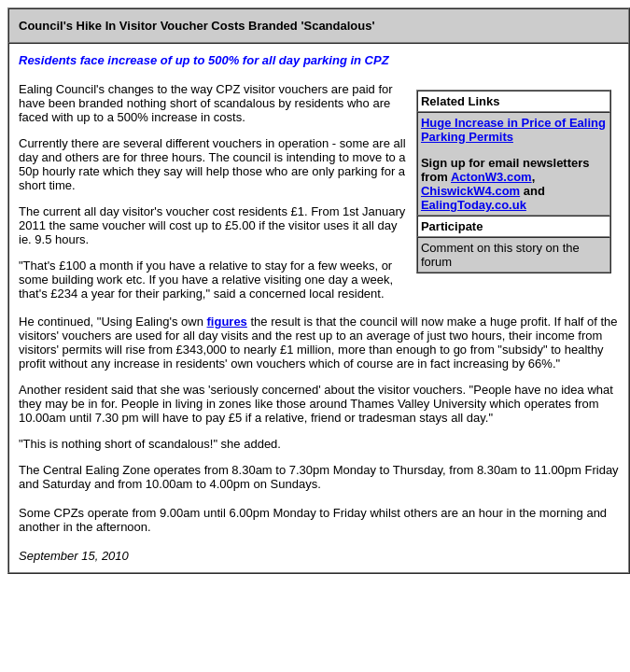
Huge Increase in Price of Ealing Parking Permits (513, 130)
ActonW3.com (491, 177)
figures (227, 322)
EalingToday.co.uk (474, 205)
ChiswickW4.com (470, 191)
